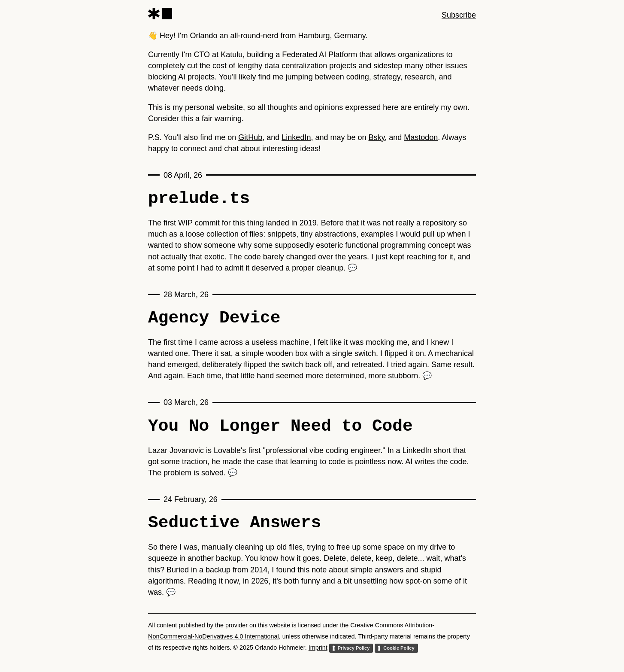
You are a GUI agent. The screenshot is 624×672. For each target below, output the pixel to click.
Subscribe (459, 15)
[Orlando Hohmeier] (160, 14)
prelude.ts (199, 198)
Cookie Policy (399, 648)
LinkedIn (296, 137)
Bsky (377, 137)
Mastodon (421, 137)
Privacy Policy (354, 648)
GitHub (250, 137)
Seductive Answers (235, 523)
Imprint (318, 648)
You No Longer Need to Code (280, 426)
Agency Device (214, 318)
